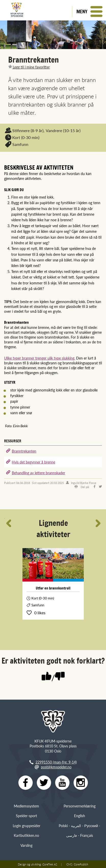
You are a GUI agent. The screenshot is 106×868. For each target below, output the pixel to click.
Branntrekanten (24, 451)
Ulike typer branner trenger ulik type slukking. (40, 358)
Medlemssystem (26, 806)
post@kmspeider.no (56, 767)
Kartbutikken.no (26, 835)
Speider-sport (26, 816)
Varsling (26, 845)
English (80, 816)
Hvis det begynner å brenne (33, 462)
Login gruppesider (27, 826)
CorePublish (81, 864)
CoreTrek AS (50, 864)
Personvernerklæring (80, 806)
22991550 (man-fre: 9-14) (56, 762)
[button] (89, 11)
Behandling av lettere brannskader (38, 473)
